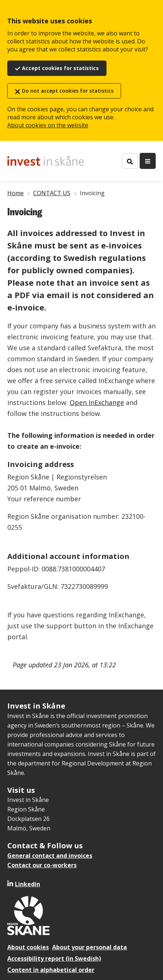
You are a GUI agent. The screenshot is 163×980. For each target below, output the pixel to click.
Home (15, 193)
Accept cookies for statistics (60, 68)
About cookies (28, 947)
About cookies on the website (48, 125)
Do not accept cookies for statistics (68, 91)
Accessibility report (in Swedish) (54, 958)
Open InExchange (97, 402)
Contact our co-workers (42, 865)
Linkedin (28, 884)
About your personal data (90, 947)
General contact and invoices (50, 856)
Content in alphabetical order (51, 970)
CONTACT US (52, 193)
